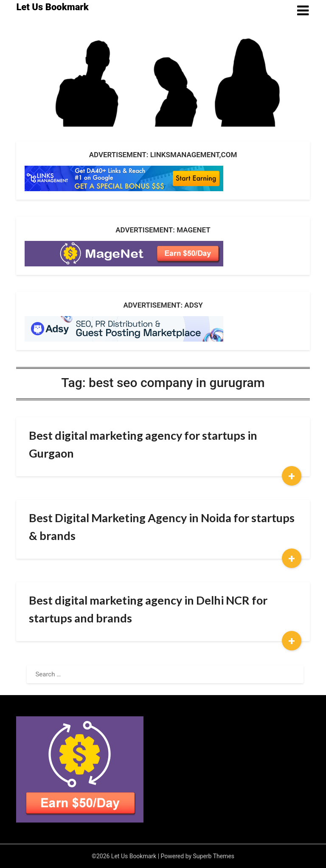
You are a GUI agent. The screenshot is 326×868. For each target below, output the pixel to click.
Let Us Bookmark (52, 7)
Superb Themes (214, 856)
